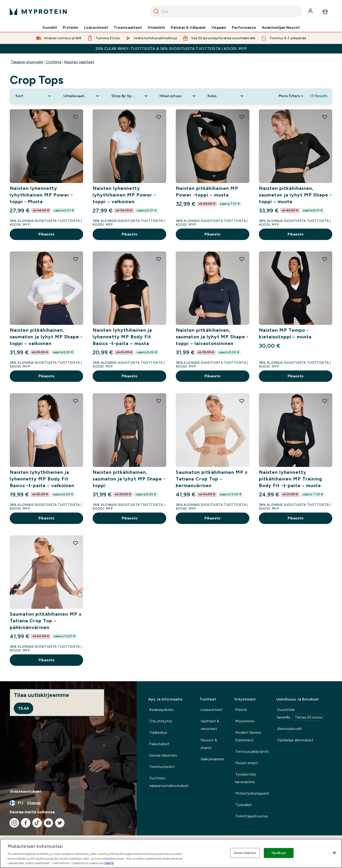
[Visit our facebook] (26, 823)
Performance (244, 28)
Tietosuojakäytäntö (252, 751)
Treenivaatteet (128, 28)
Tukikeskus (158, 732)
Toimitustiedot (162, 767)
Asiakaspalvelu (161, 710)
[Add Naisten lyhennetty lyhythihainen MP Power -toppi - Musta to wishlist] (76, 117)
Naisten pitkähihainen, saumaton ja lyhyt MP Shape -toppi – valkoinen (46, 337)
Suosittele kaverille (300, 714)
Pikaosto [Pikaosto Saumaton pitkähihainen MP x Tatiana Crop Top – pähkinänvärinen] (46, 660)
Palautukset (159, 744)
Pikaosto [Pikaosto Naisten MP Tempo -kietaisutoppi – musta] (296, 376)
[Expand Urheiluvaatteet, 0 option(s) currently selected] (82, 96)
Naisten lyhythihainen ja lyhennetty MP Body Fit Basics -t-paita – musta (122, 337)
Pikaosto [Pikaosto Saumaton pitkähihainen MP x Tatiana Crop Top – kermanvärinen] (212, 518)
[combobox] (226, 11)
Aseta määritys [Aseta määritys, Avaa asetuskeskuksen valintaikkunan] (245, 853)
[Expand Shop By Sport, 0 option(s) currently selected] (130, 96)
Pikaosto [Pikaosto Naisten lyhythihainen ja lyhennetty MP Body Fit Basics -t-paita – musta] (130, 376)
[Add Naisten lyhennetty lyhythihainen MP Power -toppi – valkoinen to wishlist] (159, 117)
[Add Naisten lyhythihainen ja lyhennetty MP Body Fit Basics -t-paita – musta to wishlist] (159, 259)
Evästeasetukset (26, 791)
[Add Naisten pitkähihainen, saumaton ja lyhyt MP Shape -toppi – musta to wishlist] (325, 117)
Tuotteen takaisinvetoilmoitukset (169, 782)
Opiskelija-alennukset (295, 740)
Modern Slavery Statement (248, 736)
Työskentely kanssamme (246, 778)
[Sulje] (334, 853)
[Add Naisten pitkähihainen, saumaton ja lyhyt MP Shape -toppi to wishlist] (159, 401)
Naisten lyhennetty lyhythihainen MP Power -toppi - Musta (41, 195)
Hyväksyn (279, 853)
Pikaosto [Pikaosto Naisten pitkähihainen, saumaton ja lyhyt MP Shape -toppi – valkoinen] (46, 376)
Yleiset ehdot (247, 763)
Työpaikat (243, 805)
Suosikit (50, 28)
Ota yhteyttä (160, 721)
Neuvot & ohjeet (209, 744)
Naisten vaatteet (79, 62)
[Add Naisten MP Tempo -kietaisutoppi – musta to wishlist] (325, 259)
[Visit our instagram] (14, 823)
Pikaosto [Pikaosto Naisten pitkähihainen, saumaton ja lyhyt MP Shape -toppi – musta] (296, 234)
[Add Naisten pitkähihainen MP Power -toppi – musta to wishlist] (242, 117)
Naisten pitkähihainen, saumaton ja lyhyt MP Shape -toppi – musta (295, 195)
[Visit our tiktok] (37, 823)
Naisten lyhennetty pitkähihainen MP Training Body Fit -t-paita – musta (290, 479)
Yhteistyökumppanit (252, 793)
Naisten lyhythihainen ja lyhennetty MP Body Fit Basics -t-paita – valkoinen (42, 479)
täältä (109, 863)
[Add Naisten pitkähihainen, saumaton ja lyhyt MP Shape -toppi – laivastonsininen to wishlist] (242, 259)
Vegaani (219, 28)
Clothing (54, 62)
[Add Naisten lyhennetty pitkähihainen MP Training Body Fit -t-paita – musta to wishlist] (325, 401)
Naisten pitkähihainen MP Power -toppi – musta (207, 192)
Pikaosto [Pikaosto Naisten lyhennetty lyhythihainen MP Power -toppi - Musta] (46, 234)
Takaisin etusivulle (27, 62)
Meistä (241, 710)
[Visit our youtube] (48, 823)
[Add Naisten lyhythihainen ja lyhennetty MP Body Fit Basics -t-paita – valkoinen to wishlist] (76, 401)
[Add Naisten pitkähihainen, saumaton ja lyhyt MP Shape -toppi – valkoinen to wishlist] (76, 259)
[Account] (311, 11)
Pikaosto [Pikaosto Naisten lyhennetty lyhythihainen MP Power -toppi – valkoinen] (130, 234)
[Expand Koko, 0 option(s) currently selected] (226, 96)
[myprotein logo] (38, 11)
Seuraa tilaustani (163, 755)
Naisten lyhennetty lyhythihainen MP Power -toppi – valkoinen (124, 195)
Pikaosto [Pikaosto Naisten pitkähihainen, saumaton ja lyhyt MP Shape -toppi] (130, 518)
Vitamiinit (156, 28)
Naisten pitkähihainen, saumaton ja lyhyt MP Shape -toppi (129, 479)
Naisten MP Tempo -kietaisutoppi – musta (285, 333)
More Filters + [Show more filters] (291, 96)
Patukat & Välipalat (188, 28)
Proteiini (70, 28)
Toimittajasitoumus (252, 816)
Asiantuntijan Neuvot (281, 28)
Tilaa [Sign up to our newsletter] (24, 708)
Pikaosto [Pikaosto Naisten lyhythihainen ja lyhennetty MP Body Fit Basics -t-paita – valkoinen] (46, 518)
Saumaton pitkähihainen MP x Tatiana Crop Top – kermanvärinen (212, 479)
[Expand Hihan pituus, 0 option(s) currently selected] (178, 96)
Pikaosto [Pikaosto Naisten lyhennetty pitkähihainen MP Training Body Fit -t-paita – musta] (296, 518)
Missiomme (245, 721)
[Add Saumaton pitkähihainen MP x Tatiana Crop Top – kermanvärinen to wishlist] (242, 401)
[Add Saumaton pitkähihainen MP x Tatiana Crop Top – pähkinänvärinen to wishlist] (76, 543)
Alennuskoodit (290, 729)
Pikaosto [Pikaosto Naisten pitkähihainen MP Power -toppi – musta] (212, 234)
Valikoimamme (212, 759)
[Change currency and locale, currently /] (68, 803)
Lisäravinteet (96, 28)
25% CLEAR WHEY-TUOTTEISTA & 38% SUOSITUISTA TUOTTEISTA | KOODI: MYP (171, 49)
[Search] (156, 11)
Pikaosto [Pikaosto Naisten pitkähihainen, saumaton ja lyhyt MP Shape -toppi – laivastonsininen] (212, 376)
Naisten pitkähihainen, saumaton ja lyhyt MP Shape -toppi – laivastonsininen (212, 337)
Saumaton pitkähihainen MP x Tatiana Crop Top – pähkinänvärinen (46, 621)
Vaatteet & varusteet (210, 725)
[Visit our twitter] (60, 823)
